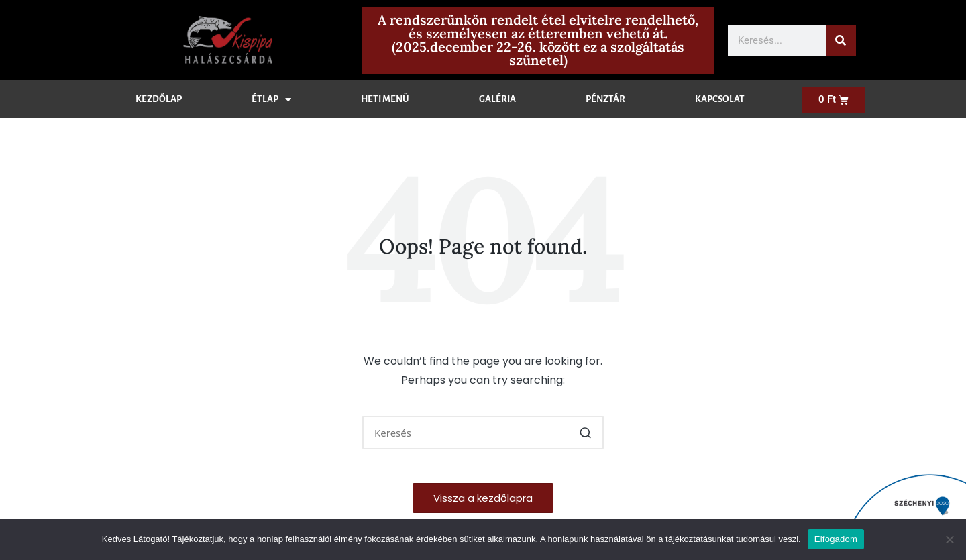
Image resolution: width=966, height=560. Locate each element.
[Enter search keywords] (483, 433)
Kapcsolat (720, 99)
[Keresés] (841, 41)
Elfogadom (836, 539)
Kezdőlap (159, 99)
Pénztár (605, 99)
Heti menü (385, 99)
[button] (585, 433)
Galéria (497, 99)
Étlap (271, 100)
